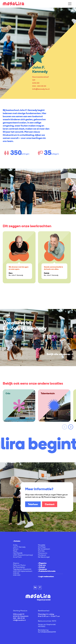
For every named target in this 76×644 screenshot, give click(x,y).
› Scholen (17, 541)
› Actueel (41, 567)
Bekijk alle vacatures (58, 354)
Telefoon (33, 504)
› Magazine (42, 563)
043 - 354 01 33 (19, 618)
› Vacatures (42, 569)
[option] (38, 53)
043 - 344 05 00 (39, 86)
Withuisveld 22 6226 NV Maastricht (21, 615)
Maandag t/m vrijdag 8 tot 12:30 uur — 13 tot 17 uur (49, 615)
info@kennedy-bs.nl (41, 89)
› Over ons (42, 565)
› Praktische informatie (47, 571)
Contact (50, 504)
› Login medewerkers (46, 576)
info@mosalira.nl (19, 620)
